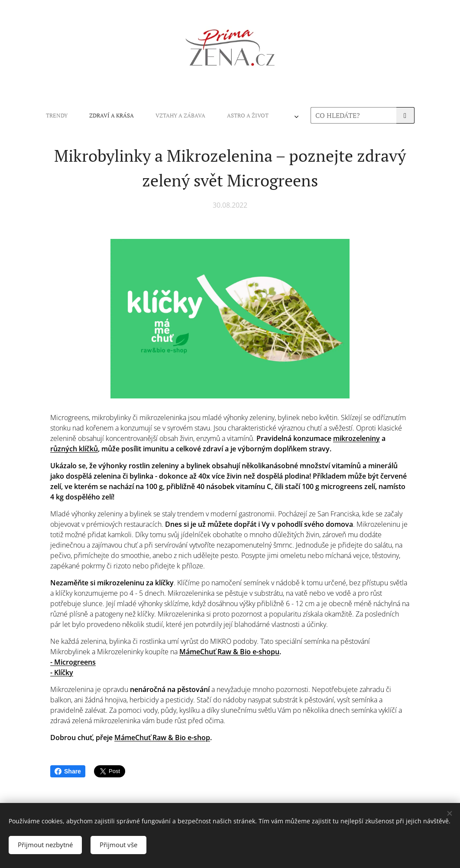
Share (68, 771)
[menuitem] (114, 115)
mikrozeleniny (356, 438)
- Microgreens (73, 662)
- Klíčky (62, 672)
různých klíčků (74, 449)
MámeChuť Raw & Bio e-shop (162, 737)
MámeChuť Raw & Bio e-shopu (229, 652)
